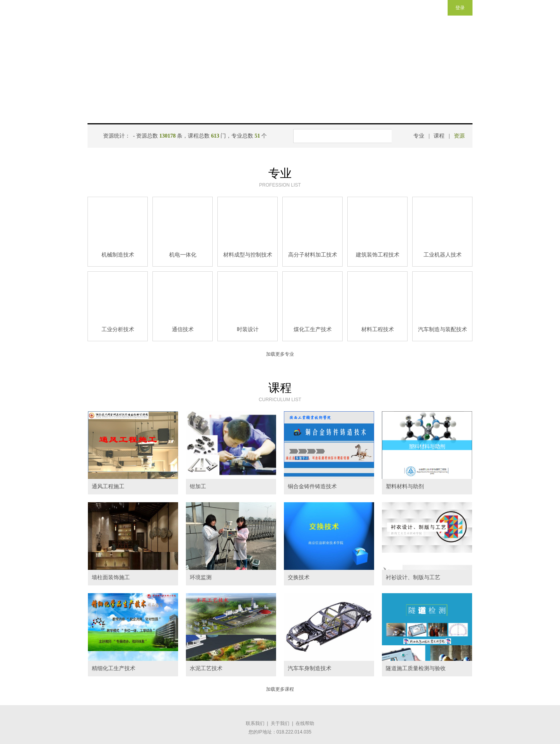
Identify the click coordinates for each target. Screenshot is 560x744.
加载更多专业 (280, 354)
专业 (419, 136)
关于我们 (280, 723)
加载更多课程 (280, 689)
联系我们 (255, 723)
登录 (460, 8)
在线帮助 (305, 723)
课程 (439, 136)
